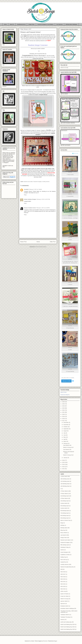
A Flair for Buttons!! (39, 57)
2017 (64, 421)
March (65, 441)
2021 (64, 412)
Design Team (31, 24)
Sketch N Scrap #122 (68, 455)
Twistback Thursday (65, 617)
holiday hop (63, 557)
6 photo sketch (64, 508)
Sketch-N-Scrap (64, 68)
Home (5, 24)
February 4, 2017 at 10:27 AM (43, 199)
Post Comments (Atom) (41, 247)
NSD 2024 (63, 589)
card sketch (63, 535)
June (65, 435)
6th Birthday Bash (65, 511)
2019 (64, 416)
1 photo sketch (64, 476)
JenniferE (26, 189)
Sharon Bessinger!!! (40, 55)
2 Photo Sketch (64, 491)
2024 (64, 406)
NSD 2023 (63, 586)
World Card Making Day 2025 (68, 629)
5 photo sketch (64, 503)
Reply (25, 195)
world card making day (66, 622)
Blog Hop (63, 530)
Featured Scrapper (37, 182)
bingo (62, 523)
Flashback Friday (65, 547)
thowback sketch (65, 606)
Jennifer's (49, 132)
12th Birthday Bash (65, 484)
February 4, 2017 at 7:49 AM (35, 189)
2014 (64, 464)
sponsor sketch (64, 601)
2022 (64, 410)
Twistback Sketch (65, 615)
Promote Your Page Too (65, 395)
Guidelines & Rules (65, 555)
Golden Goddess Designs (30, 199)
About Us (12, 24)
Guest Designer (64, 552)
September (66, 429)
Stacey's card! (39, 93)
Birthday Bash (64, 528)
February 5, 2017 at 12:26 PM (43, 208)
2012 (64, 469)
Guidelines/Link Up (21, 24)
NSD (62, 569)
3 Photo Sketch (64, 494)
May (65, 437)
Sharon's (49, 57)
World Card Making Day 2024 (68, 627)
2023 (64, 408)
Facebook (25, 176)
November (66, 425)
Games (62, 550)
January (66, 458)
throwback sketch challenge (67, 608)
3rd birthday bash (65, 496)
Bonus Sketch (64, 533)
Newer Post (23, 242)
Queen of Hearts (64, 594)
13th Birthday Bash (65, 486)
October (66, 427)
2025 (64, 404)
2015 (64, 462)
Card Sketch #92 (67, 445)
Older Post (53, 242)
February (66, 443)
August (65, 431)
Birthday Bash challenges (71, 24)
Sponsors (63, 604)
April (65, 439)
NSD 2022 (63, 584)
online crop (63, 591)
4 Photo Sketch (64, 498)
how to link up (64, 560)
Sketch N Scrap (63, 392)
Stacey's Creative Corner (30, 208)
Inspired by (63, 562)
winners (62, 620)
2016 (64, 460)
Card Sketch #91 (67, 450)
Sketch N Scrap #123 (68, 447)
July (65, 433)
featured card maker (28, 182)
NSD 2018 (63, 577)
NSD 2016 (63, 572)
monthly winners (46, 182)
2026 (64, 402)
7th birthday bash (65, 513)
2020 (64, 414)
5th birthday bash (65, 506)
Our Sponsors (60, 24)
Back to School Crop (65, 520)
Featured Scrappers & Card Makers (45, 24)
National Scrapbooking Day (67, 567)
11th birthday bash (65, 481)
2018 (64, 419)
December (66, 422)
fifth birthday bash (65, 545)
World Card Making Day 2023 (68, 624)
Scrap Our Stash (65, 596)
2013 (64, 467)
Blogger (55, 641)
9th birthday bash (65, 518)
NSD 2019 (63, 579)
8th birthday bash (65, 516)
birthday (62, 525)
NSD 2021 (63, 582)
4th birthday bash (65, 501)
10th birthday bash (65, 479)
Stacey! (31, 92)
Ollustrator (45, 641)
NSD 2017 (63, 574)
